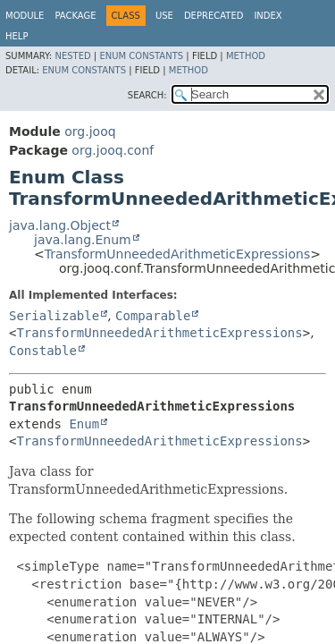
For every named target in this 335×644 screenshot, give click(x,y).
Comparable (153, 316)
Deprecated (214, 16)
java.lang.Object (60, 225)
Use (164, 16)
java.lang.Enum (83, 240)
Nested (72, 56)
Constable (43, 351)
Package (75, 16)
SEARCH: (147, 95)
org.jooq (90, 131)
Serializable (54, 316)
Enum (84, 424)
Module (25, 16)
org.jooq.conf (113, 150)
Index (268, 16)
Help (17, 36)
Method (246, 56)
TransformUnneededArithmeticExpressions (177, 254)
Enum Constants (141, 56)
